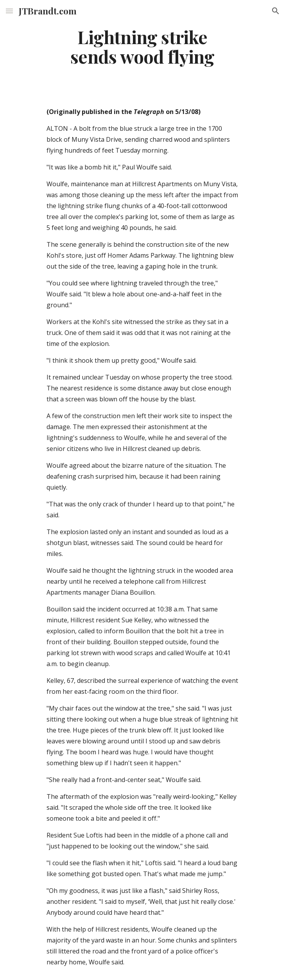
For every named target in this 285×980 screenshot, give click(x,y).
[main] (142, 47)
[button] (9, 11)
